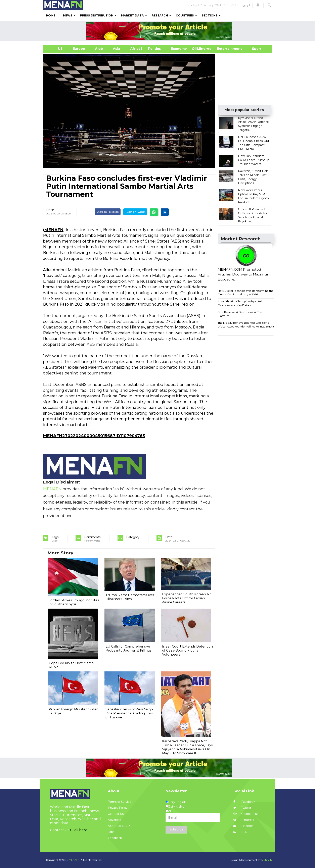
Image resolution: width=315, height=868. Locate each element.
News (68, 15)
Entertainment (223, 49)
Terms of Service (120, 802)
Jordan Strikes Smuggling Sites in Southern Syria (74, 602)
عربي (246, 5)
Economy (179, 49)
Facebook (244, 802)
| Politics (153, 49)
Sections (210, 15)
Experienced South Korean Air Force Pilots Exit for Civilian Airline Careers (187, 598)
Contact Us (116, 814)
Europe (79, 49)
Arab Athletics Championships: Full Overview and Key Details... (240, 303)
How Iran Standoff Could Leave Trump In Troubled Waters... (254, 160)
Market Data (132, 15)
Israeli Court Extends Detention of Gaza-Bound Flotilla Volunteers (187, 650)
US (55, 49)
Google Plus (246, 814)
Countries (185, 15)
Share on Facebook (108, 212)
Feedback (115, 838)
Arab (99, 49)
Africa (135, 49)
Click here (79, 830)
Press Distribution (97, 15)
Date (50, 210)
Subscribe (176, 829)
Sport (254, 49)
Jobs (111, 832)
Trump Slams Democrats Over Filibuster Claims (130, 597)
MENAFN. (75, 860)
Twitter (242, 808)
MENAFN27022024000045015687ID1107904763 (94, 436)
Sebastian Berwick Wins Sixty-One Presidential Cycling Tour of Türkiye (130, 713)
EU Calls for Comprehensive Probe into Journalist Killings (128, 648)
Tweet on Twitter (135, 212)
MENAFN (54, 230)
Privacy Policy (118, 808)
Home (51, 15)
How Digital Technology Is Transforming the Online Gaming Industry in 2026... (246, 293)
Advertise (115, 820)
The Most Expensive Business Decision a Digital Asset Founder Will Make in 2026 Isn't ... (246, 326)
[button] (258, 5)
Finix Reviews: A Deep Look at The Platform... (240, 314)
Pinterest (244, 820)
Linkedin (243, 826)
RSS (240, 832)
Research (160, 15)
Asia (117, 49)
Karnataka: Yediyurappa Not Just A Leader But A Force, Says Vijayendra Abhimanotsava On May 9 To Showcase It (187, 747)
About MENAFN (119, 826)
